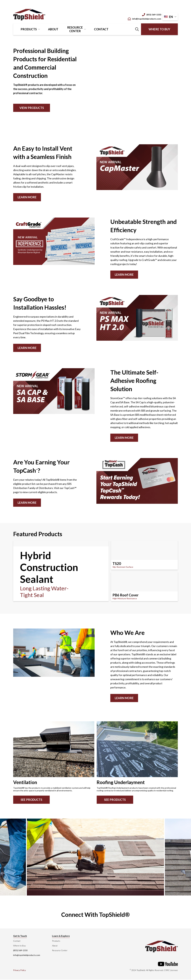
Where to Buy (159, 29)
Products (29, 29)
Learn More (27, 197)
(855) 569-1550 (152, 15)
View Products (32, 108)
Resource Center (75, 29)
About (53, 29)
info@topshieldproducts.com (144, 19)
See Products (31, 800)
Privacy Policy (20, 971)
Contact (101, 29)
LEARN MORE (27, 503)
